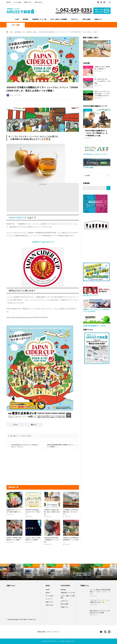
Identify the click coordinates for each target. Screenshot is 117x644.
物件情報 (26, 19)
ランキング (49, 599)
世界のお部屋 (86, 19)
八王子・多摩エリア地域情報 (58, 19)
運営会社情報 (41, 632)
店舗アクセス (28, 2)
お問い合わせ (38, 2)
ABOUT (9, 2)
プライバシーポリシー (53, 632)
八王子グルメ (75, 19)
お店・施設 (16, 25)
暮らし (30, 436)
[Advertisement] (43, 198)
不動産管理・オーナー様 (39, 19)
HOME (17, 19)
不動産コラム (98, 19)
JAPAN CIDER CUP (18, 218)
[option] (12, 572)
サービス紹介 (17, 2)
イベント (18, 436)
